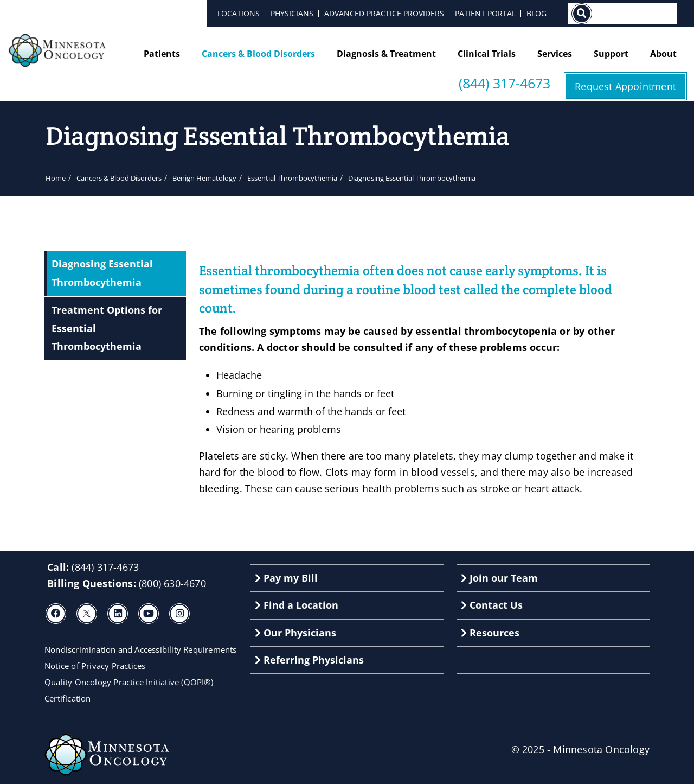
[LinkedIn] (118, 614)
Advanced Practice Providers (384, 13)
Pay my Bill (286, 578)
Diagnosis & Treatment (386, 54)
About (663, 54)
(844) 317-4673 (505, 83)
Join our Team (499, 578)
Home (56, 178)
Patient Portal (485, 13)
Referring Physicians (309, 660)
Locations (239, 13)
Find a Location (297, 605)
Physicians (292, 13)
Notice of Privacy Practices (95, 666)
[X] (87, 614)
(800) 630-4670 (172, 583)
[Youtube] (149, 614)
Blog (536, 13)
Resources (490, 633)
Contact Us (492, 605)
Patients (162, 54)
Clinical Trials (487, 54)
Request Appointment (625, 86)
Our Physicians (295, 633)
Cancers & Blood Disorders (258, 54)
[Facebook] (56, 614)
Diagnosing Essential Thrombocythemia (102, 273)
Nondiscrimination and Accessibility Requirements (141, 649)
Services (555, 54)
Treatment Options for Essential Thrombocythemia (107, 328)
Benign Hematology (204, 178)
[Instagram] (179, 614)
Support (611, 54)
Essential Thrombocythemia (292, 178)
